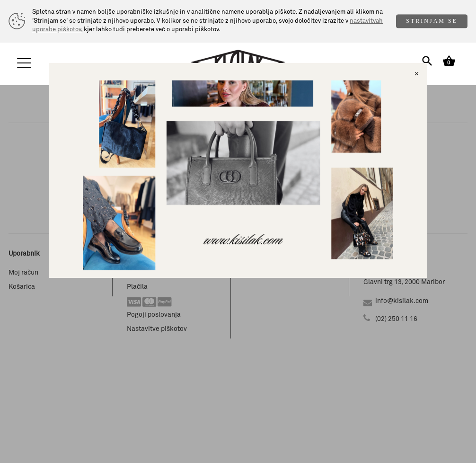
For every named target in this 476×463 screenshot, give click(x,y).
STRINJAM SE (432, 21)
